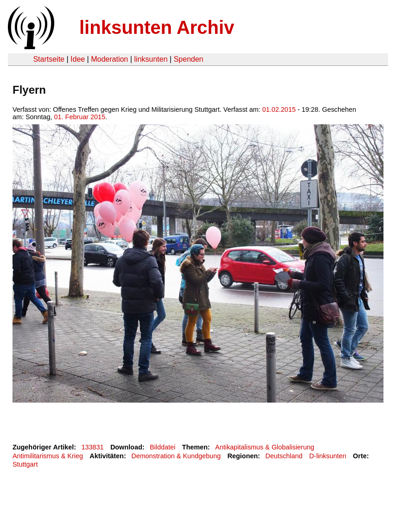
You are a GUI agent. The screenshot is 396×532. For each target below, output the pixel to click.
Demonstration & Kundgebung (176, 456)
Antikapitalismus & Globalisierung (265, 447)
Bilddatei (163, 447)
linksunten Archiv (157, 27)
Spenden (188, 59)
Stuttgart (25, 464)
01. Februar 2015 (80, 117)
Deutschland (284, 456)
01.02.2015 (279, 109)
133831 (93, 447)
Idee (78, 59)
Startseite (49, 59)
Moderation (109, 59)
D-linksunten (328, 456)
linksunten (151, 59)
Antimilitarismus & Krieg (48, 456)
